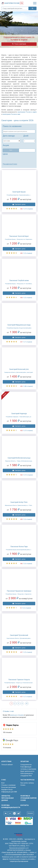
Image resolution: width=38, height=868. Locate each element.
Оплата (23, 785)
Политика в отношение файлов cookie (28, 798)
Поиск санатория (19, 44)
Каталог (30, 813)
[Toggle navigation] (35, 3)
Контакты (25, 805)
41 (27, 703)
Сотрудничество (26, 765)
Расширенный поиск (10, 164)
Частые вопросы (27, 780)
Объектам (25, 761)
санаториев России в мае (11, 114)
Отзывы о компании (8, 785)
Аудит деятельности (27, 771)
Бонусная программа (9, 787)
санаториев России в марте (27, 112)
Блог (3, 783)
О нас (4, 780)
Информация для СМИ (9, 792)
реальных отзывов (17, 715)
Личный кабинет (7, 765)
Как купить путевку (27, 783)
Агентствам (6, 761)
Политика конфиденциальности (10, 806)
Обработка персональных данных (7, 798)
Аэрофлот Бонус (7, 790)
